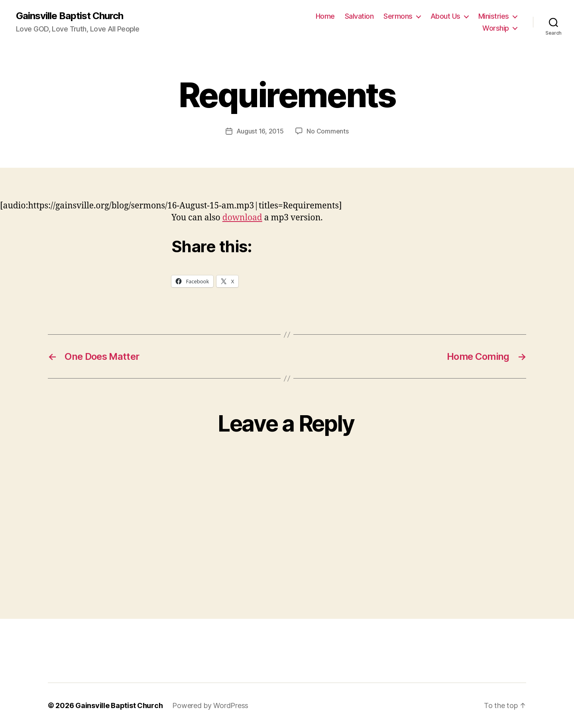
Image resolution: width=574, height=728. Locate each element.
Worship (496, 28)
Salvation (359, 16)
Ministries (494, 16)
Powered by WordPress (210, 705)
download (242, 218)
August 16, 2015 (260, 131)
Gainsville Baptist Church (70, 16)
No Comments (327, 131)
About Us (445, 16)
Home (325, 16)
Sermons (398, 16)
